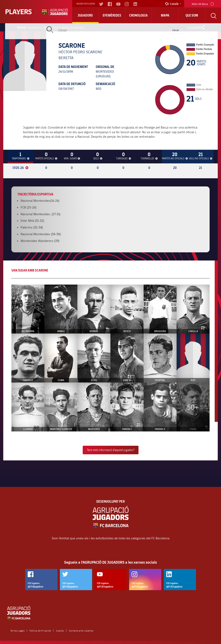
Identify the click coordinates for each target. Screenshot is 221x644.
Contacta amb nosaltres (81, 631)
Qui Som (192, 15)
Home (21, 27)
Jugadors (85, 15)
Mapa (165, 15)
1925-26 (20, 168)
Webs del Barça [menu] (203, 4)
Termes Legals (18, 631)
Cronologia (138, 15)
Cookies (60, 631)
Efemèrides (112, 15)
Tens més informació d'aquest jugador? (111, 450)
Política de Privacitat (40, 631)
